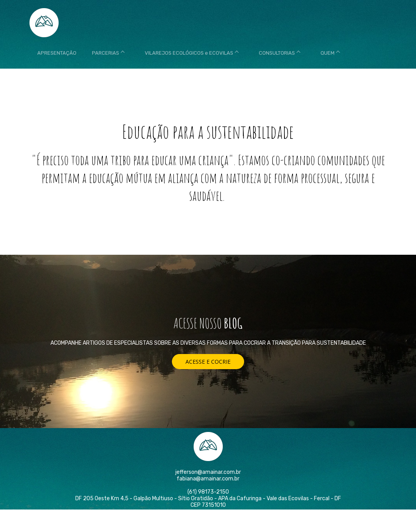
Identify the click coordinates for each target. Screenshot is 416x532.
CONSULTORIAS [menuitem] (277, 53)
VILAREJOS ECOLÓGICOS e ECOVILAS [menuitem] (189, 53)
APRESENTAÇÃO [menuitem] (57, 53)
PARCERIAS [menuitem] (106, 53)
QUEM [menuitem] (328, 53)
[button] (208, 362)
